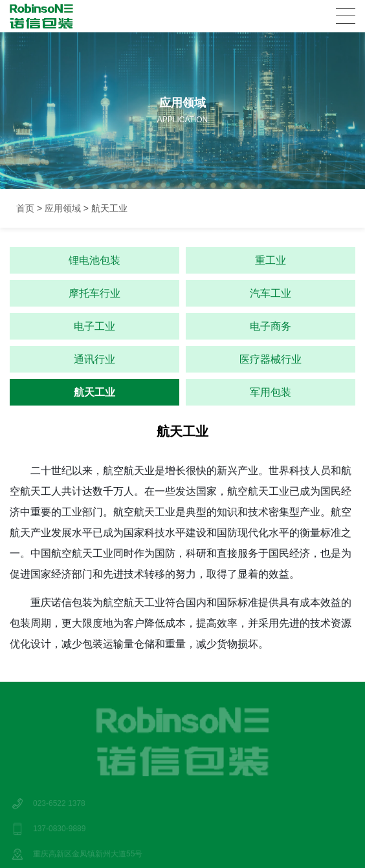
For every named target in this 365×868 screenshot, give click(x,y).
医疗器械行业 (271, 359)
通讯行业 (94, 359)
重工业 (271, 260)
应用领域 (63, 208)
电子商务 (271, 326)
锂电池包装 (94, 260)
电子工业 (94, 326)
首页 (25, 208)
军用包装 (271, 392)
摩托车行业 (94, 293)
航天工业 (94, 392)
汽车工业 (271, 293)
